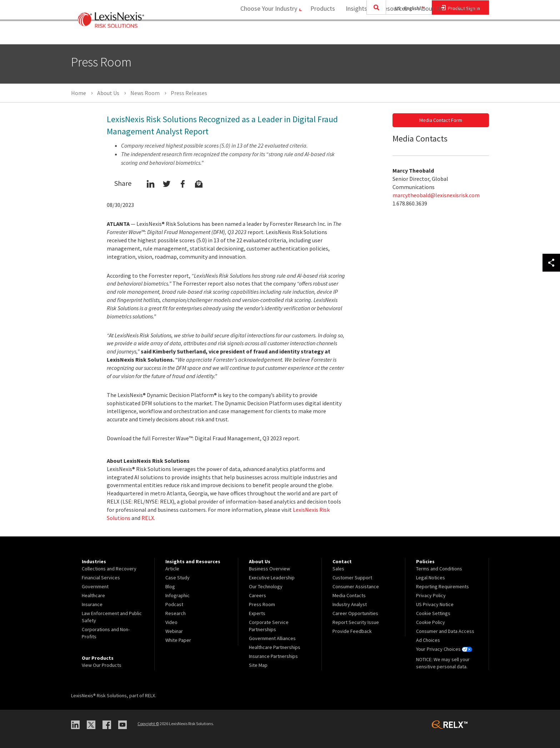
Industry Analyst (350, 604)
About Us (428, 34)
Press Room (262, 604)
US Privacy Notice (435, 604)
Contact (467, 34)
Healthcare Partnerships (275, 647)
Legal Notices (431, 578)
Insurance (92, 604)
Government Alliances (272, 638)
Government (95, 586)
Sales (338, 569)
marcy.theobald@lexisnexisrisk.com (436, 195)
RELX (148, 518)
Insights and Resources (374, 34)
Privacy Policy (431, 595)
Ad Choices (428, 640)
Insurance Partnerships (273, 656)
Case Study (177, 578)
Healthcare (93, 595)
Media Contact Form (441, 120)
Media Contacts (349, 595)
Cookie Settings (433, 613)
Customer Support (352, 578)
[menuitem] (320, 34)
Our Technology (266, 586)
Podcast (174, 604)
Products (320, 34)
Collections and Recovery (109, 569)
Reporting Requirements (442, 586)
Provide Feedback (352, 631)
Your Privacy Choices (444, 649)
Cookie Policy (431, 622)
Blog (170, 586)
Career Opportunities (355, 613)
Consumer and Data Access (445, 631)
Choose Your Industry (263, 34)
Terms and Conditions (439, 569)
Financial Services (101, 578)
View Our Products (102, 665)
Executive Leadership (272, 578)
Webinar (174, 631)
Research (176, 613)
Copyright (148, 724)
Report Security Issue (356, 622)
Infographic (177, 595)
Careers (257, 595)
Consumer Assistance (356, 586)
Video (171, 622)
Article (172, 569)
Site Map (258, 665)
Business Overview (269, 569)
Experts (257, 613)
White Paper (178, 640)
